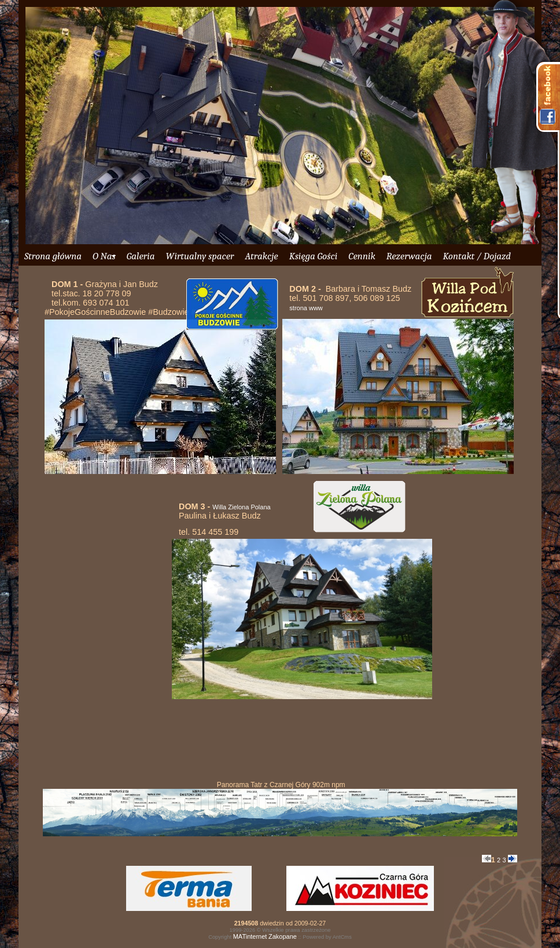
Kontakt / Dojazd (476, 256)
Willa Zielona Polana (241, 507)
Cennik (362, 256)
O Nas (104, 256)
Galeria (141, 256)
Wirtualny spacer (200, 256)
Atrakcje (261, 256)
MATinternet (250, 936)
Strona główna (53, 256)
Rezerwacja (409, 256)
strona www (306, 308)
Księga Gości (314, 256)
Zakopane (283, 936)
